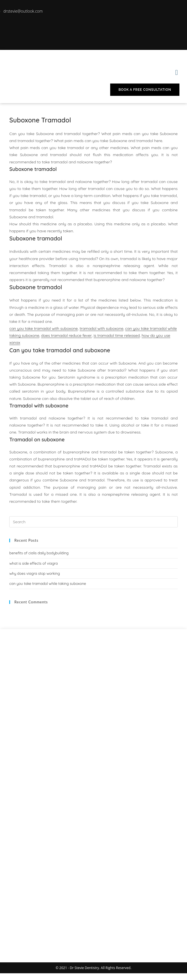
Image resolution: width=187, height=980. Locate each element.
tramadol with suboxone (101, 328)
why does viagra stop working (34, 573)
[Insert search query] (93, 522)
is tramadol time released (117, 335)
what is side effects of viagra (34, 563)
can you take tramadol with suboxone (43, 328)
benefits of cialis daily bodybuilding (39, 553)
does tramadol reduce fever (67, 335)
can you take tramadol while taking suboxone (48, 583)
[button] (177, 73)
